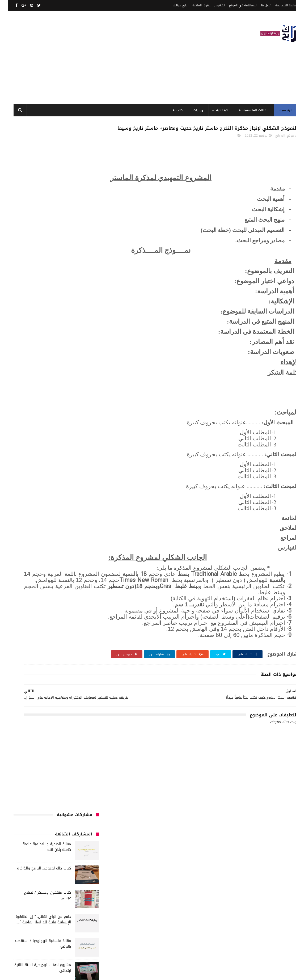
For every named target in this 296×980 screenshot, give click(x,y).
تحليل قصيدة (53, 501)
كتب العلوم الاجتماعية (30, 599)
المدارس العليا (42, 481)
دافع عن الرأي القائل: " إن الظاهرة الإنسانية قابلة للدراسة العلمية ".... (36, 233)
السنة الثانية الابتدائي (73, 462)
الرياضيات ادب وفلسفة (73, 442)
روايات (191, 110)
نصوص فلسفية (78, 678)
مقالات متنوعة (78, 658)
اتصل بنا (259, 5)
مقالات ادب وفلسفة (74, 639)
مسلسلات (41, 629)
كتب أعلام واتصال (76, 550)
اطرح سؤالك (173, 5)
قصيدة (68, 540)
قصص (84, 540)
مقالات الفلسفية (248, 110)
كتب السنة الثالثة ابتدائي (71, 570)
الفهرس (212, 5)
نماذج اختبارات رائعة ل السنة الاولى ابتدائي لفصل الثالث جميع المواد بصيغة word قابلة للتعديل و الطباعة (35, 384)
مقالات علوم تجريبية (75, 648)
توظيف (70, 511)
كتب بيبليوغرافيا (22, 609)
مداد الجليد (192, 973)
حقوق (53, 511)
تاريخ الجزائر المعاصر (28, 491)
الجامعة (59, 432)
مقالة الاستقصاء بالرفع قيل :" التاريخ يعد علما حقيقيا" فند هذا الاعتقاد (38, 309)
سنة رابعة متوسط (43, 521)
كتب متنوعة (80, 629)
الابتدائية (215, 110)
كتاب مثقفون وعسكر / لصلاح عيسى (40, 209)
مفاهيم (22, 629)
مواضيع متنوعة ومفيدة (44, 668)
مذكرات (60, 629)
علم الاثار (45, 530)
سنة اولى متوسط (75, 521)
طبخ (61, 530)
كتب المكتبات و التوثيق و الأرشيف (64, 609)
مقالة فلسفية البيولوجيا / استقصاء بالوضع (35, 257)
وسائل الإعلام (50, 678)
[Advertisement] (103, 57)
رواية (39, 511)
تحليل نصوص (28, 501)
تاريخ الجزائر (56, 491)
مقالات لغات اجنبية (41, 648)
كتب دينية (61, 619)
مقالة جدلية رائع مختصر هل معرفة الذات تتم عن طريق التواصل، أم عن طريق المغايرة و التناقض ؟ (35, 357)
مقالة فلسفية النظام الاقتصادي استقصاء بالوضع (38, 330)
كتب (172, 110)
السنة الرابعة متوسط (74, 481)
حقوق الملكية (194, 5)
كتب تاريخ (82, 619)
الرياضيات (40, 432)
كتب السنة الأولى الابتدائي (69, 560)
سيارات (18, 521)
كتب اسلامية (47, 540)
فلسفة (27, 530)
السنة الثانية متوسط (36, 462)
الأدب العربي (80, 432)
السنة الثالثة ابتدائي (74, 452)
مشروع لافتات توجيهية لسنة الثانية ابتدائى (35, 282)
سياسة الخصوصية (279, 5)
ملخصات (56, 658)
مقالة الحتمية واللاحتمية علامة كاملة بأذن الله (39, 161)
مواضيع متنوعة (78, 668)
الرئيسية (278, 110)
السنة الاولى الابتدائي (35, 442)
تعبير (85, 511)
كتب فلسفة (39, 619)
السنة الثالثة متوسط (38, 452)
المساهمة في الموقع (235, 5)
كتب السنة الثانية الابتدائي (69, 580)
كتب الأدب (50, 550)
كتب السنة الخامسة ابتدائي (69, 589)
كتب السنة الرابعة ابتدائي (71, 599)
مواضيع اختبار (34, 658)
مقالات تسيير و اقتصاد (38, 639)
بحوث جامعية (79, 491)
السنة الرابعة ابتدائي (35, 471)
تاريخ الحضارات (79, 501)
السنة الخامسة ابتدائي (73, 471)
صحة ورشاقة (79, 530)
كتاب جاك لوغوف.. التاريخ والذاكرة (36, 182)
